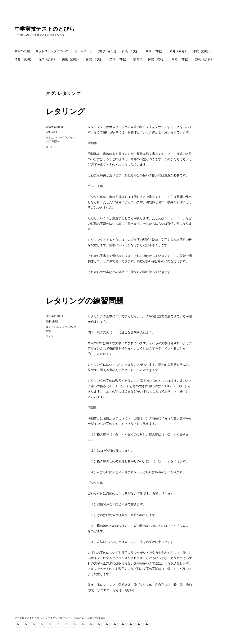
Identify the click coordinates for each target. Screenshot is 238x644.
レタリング (65, 111)
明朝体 (56, 141)
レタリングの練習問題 (85, 301)
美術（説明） (71, 59)
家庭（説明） (202, 51)
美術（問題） (155, 51)
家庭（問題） (181, 59)
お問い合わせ (107, 51)
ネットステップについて (52, 51)
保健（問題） (95, 59)
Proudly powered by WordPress (89, 618)
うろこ (49, 137)
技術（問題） (119, 59)
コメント (51, 147)
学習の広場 (22, 51)
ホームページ (83, 51)
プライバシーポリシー (58, 618)
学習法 (138, 59)
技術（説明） (204, 59)
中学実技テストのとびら (45, 29)
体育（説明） (24, 59)
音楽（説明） (47, 59)
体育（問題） (178, 51)
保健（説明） (157, 59)
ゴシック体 (61, 137)
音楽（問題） (131, 51)
